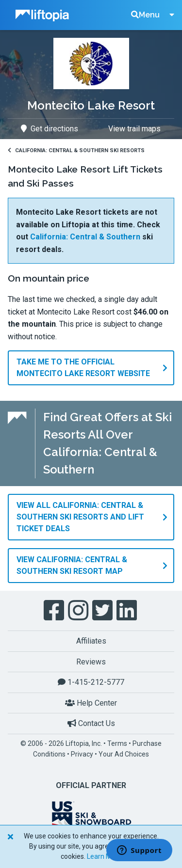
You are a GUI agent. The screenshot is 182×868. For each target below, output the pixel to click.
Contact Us (91, 723)
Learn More (104, 856)
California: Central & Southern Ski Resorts (76, 150)
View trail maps (134, 129)
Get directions (50, 129)
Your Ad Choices (124, 754)
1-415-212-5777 (91, 682)
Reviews (91, 662)
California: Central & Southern (85, 237)
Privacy (82, 754)
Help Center (91, 703)
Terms (117, 743)
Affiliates (91, 641)
